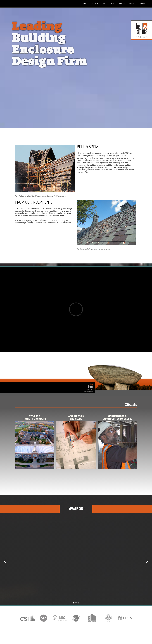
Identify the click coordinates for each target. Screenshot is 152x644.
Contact (142, 4)
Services (122, 4)
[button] (95, 4)
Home (85, 4)
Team (113, 4)
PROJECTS (132, 4)
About (105, 4)
